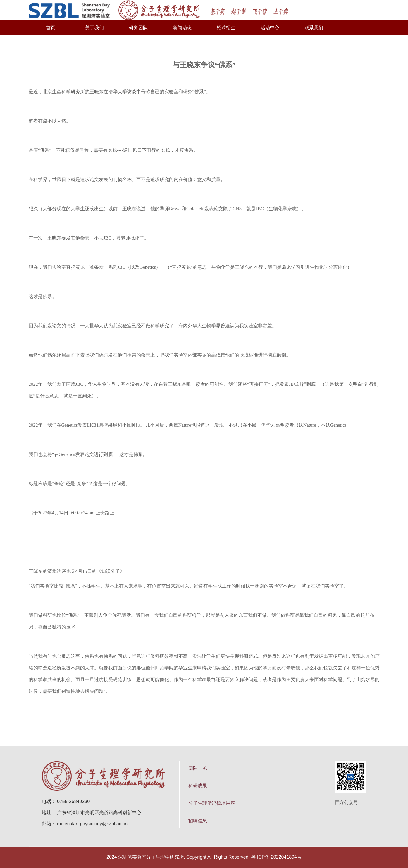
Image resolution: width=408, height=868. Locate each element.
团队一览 (198, 768)
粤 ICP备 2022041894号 (276, 857)
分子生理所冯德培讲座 (212, 803)
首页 (51, 28)
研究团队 (138, 28)
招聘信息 (198, 821)
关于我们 (94, 28)
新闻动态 (182, 28)
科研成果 (198, 786)
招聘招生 (226, 28)
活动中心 (270, 28)
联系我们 (314, 28)
